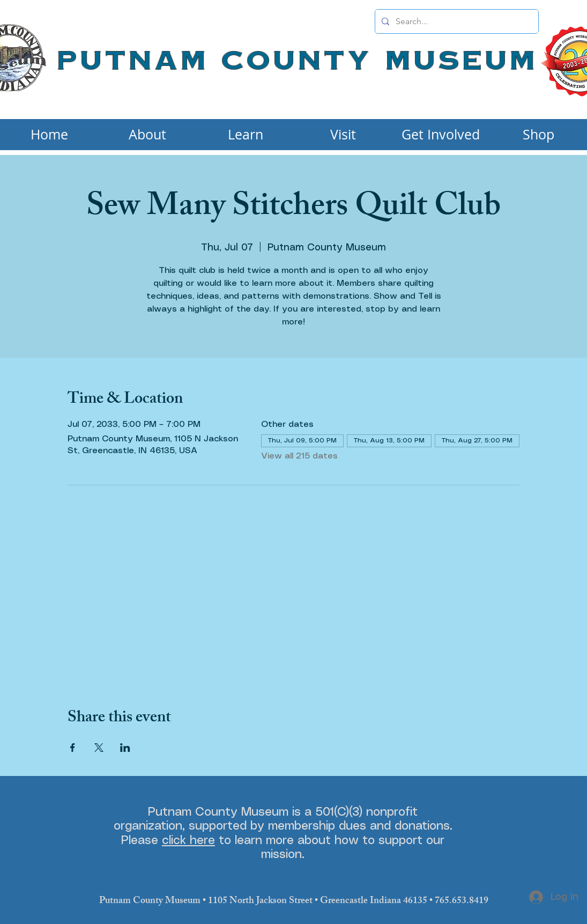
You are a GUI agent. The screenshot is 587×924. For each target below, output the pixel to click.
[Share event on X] (99, 748)
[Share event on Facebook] (73, 748)
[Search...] (456, 21)
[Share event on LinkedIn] (125, 748)
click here (188, 841)
